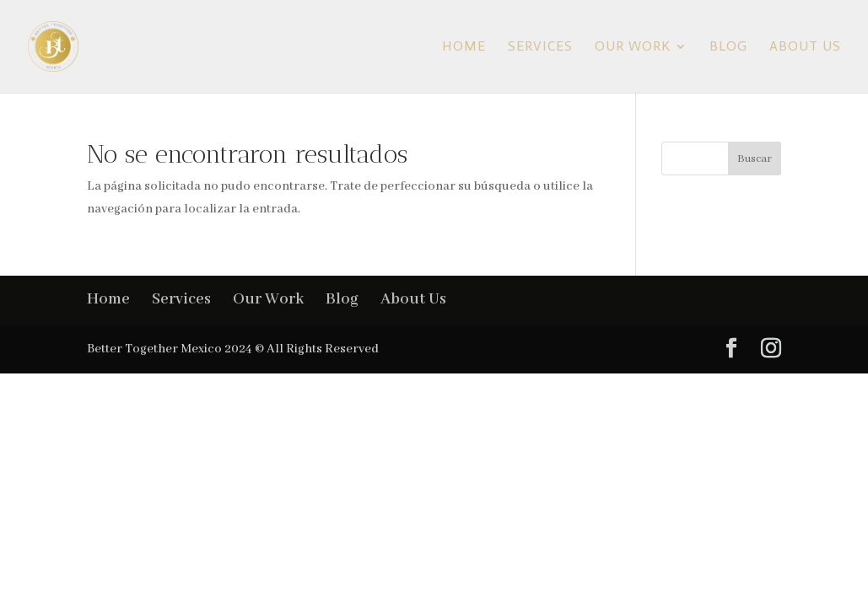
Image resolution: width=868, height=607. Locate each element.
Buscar (755, 159)
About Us (805, 47)
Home (464, 47)
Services (540, 47)
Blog (728, 47)
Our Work (633, 47)
